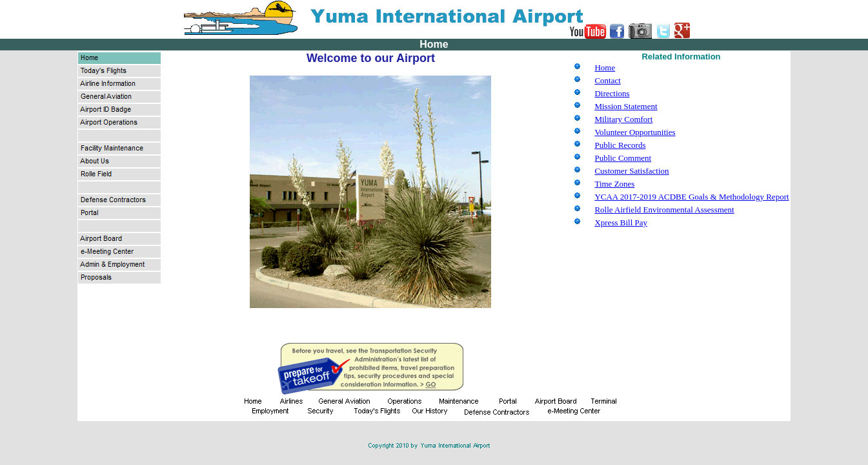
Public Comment (623, 158)
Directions (612, 93)
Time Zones (614, 184)
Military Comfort (623, 119)
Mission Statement (626, 106)
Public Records (620, 145)
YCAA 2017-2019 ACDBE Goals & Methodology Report (691, 197)
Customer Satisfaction (631, 171)
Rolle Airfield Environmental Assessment (664, 210)
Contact (607, 80)
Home (605, 67)
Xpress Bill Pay (621, 222)
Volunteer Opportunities (635, 132)
